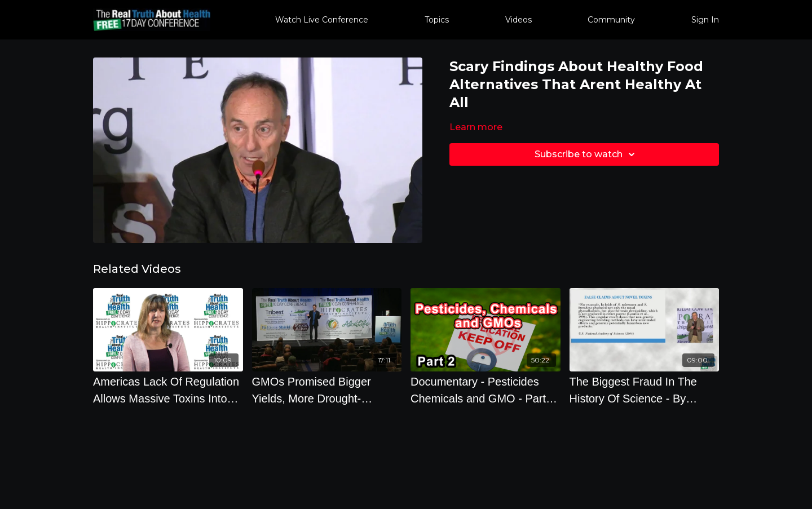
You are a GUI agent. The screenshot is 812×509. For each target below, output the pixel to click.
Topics (437, 20)
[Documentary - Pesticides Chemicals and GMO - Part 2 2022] (486, 390)
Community (611, 20)
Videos (518, 20)
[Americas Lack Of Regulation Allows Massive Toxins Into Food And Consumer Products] (168, 390)
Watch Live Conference (322, 20)
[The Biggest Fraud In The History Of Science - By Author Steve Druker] (645, 390)
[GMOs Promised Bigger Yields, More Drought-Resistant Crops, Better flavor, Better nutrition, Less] (327, 390)
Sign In (705, 20)
